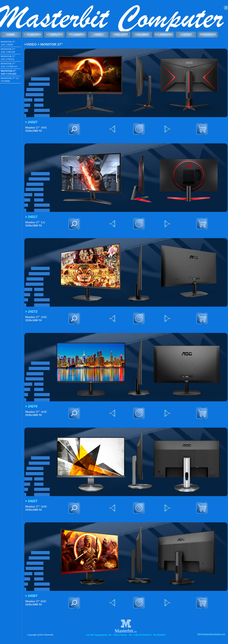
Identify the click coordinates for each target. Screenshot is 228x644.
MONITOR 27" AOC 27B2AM (8, 50)
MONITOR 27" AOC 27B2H (8, 43)
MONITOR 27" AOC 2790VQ (8, 58)
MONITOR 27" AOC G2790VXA (9, 65)
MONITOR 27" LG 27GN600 (10, 80)
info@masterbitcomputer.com (211, 634)
